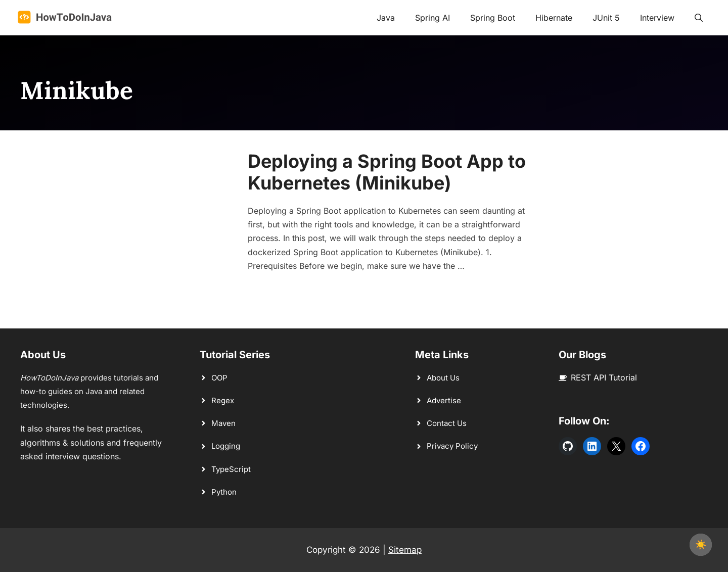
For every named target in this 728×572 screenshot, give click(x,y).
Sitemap (405, 550)
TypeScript (231, 469)
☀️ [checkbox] (701, 544)
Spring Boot (493, 18)
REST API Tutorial (604, 377)
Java (386, 18)
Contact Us (447, 423)
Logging (226, 446)
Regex (223, 400)
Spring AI (433, 18)
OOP (219, 378)
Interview (657, 18)
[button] (699, 18)
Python (224, 492)
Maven (223, 423)
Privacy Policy (452, 446)
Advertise (444, 400)
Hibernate (554, 18)
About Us (443, 378)
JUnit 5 (606, 18)
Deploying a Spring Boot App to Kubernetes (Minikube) (387, 172)
